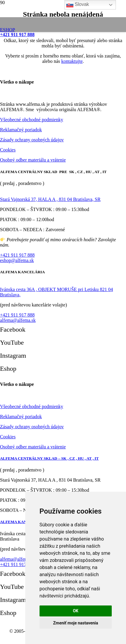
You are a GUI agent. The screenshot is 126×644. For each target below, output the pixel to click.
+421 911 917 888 (17, 255)
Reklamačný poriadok (21, 130)
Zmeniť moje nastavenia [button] (76, 623)
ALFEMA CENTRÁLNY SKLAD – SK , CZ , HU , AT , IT (49, 458)
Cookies (8, 150)
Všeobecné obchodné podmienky (31, 120)
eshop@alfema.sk (17, 260)
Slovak (78, 5)
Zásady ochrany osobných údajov (32, 140)
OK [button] (76, 611)
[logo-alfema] (47, 32)
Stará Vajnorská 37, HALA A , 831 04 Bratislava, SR (50, 199)
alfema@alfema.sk (18, 320)
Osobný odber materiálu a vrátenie (33, 160)
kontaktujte (72, 61)
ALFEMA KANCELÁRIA (22, 522)
